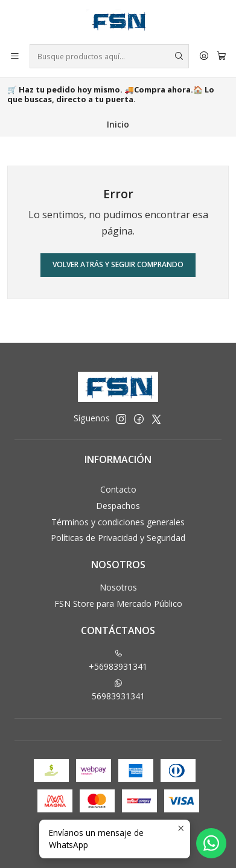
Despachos (118, 506)
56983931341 (118, 690)
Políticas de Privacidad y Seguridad (118, 538)
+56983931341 (118, 661)
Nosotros (118, 587)
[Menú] (15, 57)
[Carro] (222, 57)
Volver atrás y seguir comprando (118, 264)
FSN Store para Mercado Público (118, 604)
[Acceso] (204, 57)
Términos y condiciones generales (118, 522)
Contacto (118, 489)
